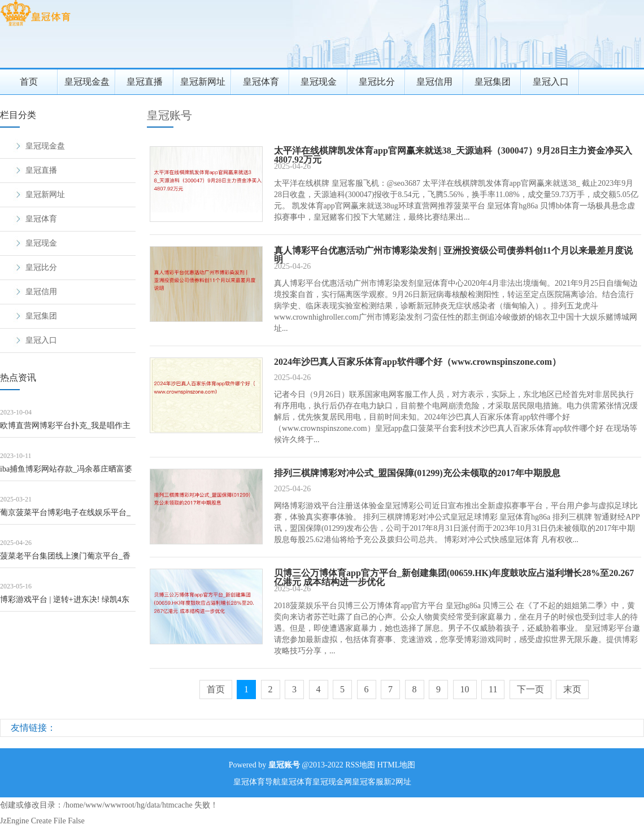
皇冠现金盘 (87, 82)
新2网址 (397, 782)
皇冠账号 (169, 115)
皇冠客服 (368, 782)
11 (493, 689)
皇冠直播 (145, 82)
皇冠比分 (377, 82)
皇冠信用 (434, 82)
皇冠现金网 (332, 782)
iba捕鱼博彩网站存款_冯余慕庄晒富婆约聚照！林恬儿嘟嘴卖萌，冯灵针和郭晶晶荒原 (67, 473)
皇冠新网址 (203, 82)
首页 (29, 82)
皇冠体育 (261, 82)
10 (465, 689)
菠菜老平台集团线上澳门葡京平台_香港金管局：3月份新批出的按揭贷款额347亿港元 (65, 560)
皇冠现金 (319, 82)
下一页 (530, 689)
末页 (572, 689)
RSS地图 (360, 765)
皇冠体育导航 (257, 782)
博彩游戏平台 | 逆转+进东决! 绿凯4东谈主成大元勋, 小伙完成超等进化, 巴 (65, 603)
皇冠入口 (551, 82)
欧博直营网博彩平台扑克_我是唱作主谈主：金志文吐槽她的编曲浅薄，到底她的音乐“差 (67, 429)
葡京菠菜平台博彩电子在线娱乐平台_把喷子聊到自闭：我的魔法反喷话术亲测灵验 (67, 516)
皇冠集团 (493, 82)
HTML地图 (397, 765)
